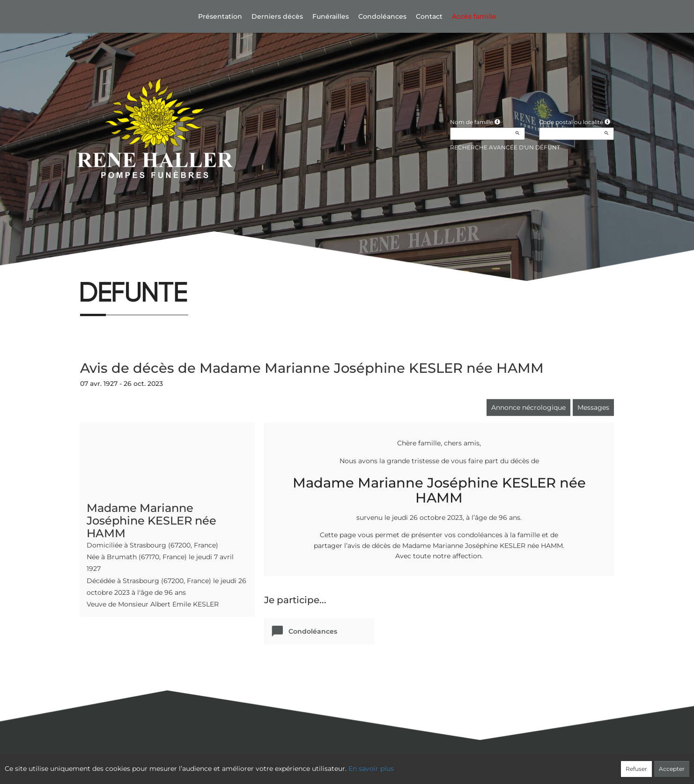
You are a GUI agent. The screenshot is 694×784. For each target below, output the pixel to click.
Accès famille (474, 16)
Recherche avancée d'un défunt (505, 147)
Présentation (220, 16)
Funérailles (331, 16)
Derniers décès (277, 16)
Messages (593, 407)
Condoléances (382, 16)
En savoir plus (371, 769)
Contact (429, 16)
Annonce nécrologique (528, 407)
